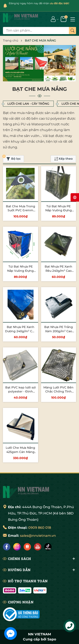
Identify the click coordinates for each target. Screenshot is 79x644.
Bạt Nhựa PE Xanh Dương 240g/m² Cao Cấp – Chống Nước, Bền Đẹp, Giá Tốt (20, 333)
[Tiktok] (48, 547)
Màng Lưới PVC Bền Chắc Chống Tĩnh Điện (58, 392)
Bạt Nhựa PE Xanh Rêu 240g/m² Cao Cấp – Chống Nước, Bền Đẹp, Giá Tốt (59, 273)
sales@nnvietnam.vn (38, 536)
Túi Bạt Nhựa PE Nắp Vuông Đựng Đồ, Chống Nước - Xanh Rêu (58, 212)
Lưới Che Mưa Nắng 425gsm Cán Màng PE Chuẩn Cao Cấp (20, 452)
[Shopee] (27, 547)
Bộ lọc (12, 158)
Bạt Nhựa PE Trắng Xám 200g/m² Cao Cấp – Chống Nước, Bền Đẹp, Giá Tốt (59, 333)
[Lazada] (38, 547)
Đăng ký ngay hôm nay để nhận (39, 3)
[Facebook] (7, 547)
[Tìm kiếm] (72, 31)
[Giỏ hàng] (64, 19)
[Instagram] (17, 547)
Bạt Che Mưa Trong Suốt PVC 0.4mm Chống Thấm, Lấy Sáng (21, 212)
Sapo (52, 639)
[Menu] (73, 19)
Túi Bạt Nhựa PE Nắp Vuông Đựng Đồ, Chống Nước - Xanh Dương (21, 273)
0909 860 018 (40, 528)
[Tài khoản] (53, 19)
